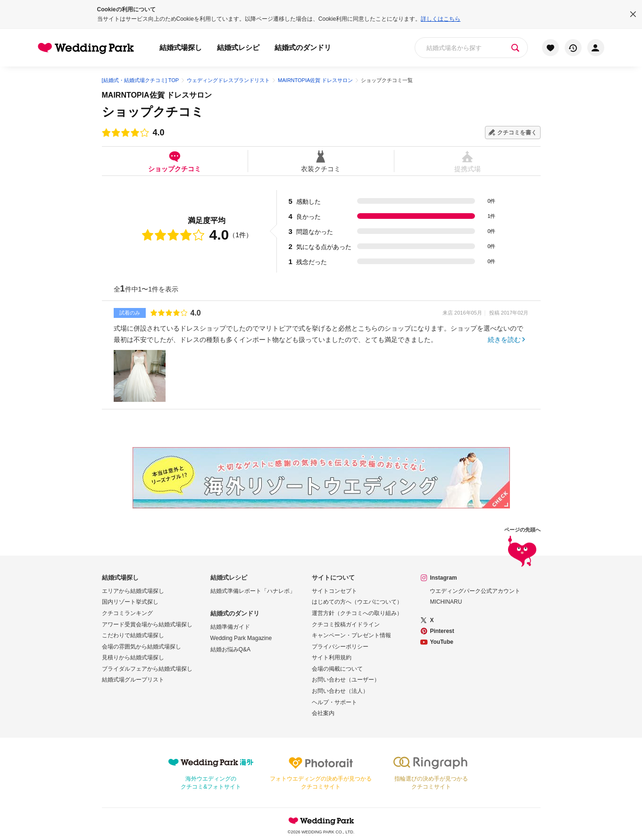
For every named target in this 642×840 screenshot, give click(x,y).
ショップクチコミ (175, 161)
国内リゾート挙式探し (130, 602)
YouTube (442, 642)
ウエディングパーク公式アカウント (475, 591)
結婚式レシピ (238, 47)
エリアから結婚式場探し (133, 591)
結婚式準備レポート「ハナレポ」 (253, 591)
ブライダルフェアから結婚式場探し (147, 669)
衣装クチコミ (321, 161)
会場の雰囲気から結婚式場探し (142, 647)
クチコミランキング (127, 613)
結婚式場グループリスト (133, 680)
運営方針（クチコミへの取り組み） (357, 613)
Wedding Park (321, 821)
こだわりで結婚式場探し (133, 635)
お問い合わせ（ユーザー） (346, 680)
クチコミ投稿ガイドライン (346, 624)
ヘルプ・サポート (334, 702)
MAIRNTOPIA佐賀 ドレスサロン (157, 95)
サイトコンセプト (334, 591)
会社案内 (323, 713)
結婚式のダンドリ (303, 47)
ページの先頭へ (522, 548)
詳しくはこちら (441, 19)
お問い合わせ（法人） (340, 691)
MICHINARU (446, 602)
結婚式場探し (181, 47)
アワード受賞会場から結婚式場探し (147, 624)
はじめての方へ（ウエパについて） (357, 602)
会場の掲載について (337, 669)
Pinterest (442, 631)
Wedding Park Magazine (241, 638)
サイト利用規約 (332, 657)
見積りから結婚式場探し (133, 657)
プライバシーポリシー (340, 647)
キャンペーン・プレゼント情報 (351, 635)
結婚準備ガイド (230, 627)
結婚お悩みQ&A (230, 649)
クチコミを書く (517, 133)
